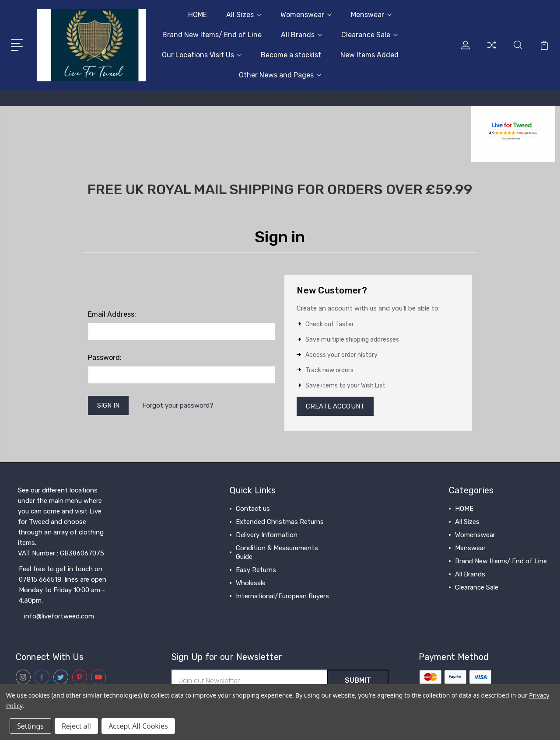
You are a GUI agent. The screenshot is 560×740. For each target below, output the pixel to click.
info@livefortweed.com (59, 616)
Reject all (76, 726)
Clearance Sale (369, 35)
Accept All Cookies (138, 726)
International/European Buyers (282, 596)
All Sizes (244, 15)
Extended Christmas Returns (280, 522)
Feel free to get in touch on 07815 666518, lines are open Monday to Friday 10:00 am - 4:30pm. (63, 585)
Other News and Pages (280, 75)
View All (467, 600)
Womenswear (306, 15)
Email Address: (112, 314)
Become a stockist (291, 55)
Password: (105, 358)
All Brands (301, 35)
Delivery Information (267, 535)
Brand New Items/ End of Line (212, 35)
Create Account (335, 406)
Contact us (253, 509)
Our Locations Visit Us (202, 55)
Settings (30, 726)
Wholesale (251, 583)
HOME (198, 15)
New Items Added (369, 55)
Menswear (371, 15)
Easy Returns (256, 570)
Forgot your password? (178, 405)
